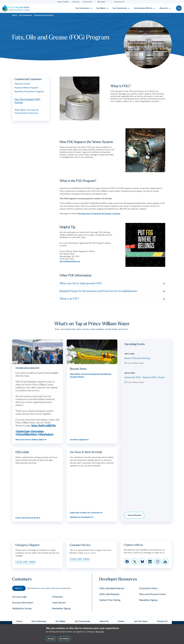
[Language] (104, 2)
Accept (51, 639)
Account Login (20, 597)
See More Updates (78, 440)
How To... (19, 588)
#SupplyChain (23, 432)
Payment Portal (22, 84)
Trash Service (59, 603)
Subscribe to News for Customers (85, 513)
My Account (119, 2)
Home (15, 15)
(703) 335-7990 (25, 562)
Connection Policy (148, 588)
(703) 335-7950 (80, 559)
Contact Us (76, 2)
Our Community (83, 621)
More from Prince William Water (30, 440)
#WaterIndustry (46, 434)
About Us (104, 621)
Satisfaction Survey (22, 609)
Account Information (23, 603)
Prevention (58, 597)
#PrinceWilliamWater (26, 434)
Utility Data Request (109, 594)
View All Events (134, 515)
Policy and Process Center (152, 594)
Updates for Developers (81, 517)
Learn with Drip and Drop (27, 518)
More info (100, 632)
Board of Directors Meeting (137, 358)
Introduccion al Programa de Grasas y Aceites (99, 213)
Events (121, 621)
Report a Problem (63, 2)
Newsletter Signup (148, 600)
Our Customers (26, 15)
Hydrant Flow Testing (110, 600)
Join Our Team (87, 2)
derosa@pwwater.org (70, 261)
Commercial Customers (44, 15)
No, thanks (64, 639)
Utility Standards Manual (112, 588)
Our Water (61, 621)
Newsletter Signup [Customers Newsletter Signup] (61, 609)
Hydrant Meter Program (26, 88)
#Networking (37, 432)
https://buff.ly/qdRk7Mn (43, 426)
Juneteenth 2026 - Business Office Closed (144, 377)
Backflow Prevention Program (29, 92)
